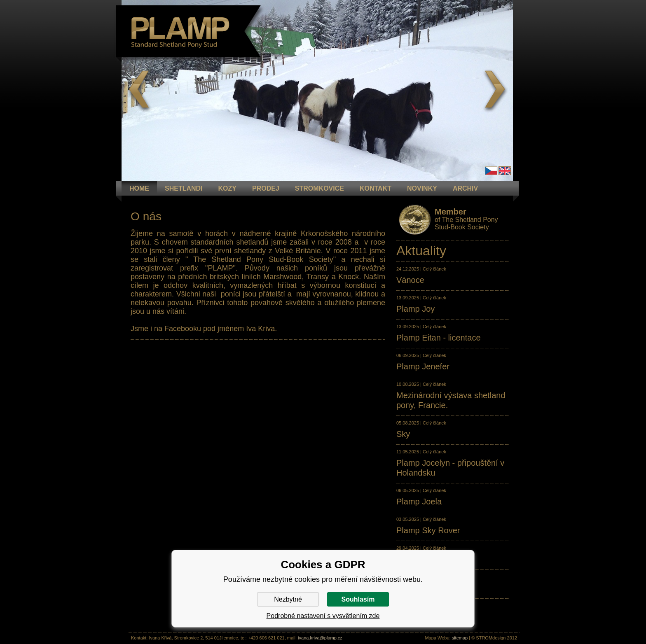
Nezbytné (288, 599)
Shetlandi (184, 188)
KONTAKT (376, 188)
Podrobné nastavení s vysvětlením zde (323, 616)
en (505, 171)
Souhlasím (358, 599)
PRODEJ (266, 188)
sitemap (460, 638)
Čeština (491, 171)
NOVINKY (422, 188)
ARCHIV (465, 188)
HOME (139, 188)
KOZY (227, 188)
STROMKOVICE (319, 188)
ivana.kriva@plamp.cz (320, 638)
